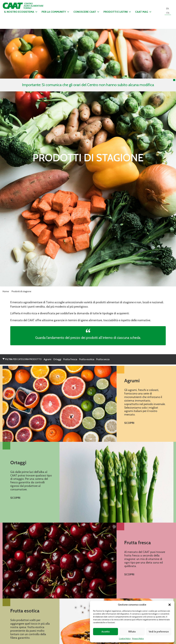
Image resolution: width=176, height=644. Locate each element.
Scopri (129, 423)
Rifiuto (132, 632)
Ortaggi (57, 359)
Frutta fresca (70, 359)
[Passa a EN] (167, 8)
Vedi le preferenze (159, 632)
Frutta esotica (87, 359)
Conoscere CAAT (86, 12)
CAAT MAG (143, 12)
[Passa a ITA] (168, 13)
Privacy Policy (138, 638)
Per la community (56, 12)
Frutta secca (103, 359)
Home (6, 291)
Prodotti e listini (117, 12)
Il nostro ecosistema (21, 12)
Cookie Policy (125, 638)
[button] (170, 605)
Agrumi (47, 359)
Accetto (106, 632)
